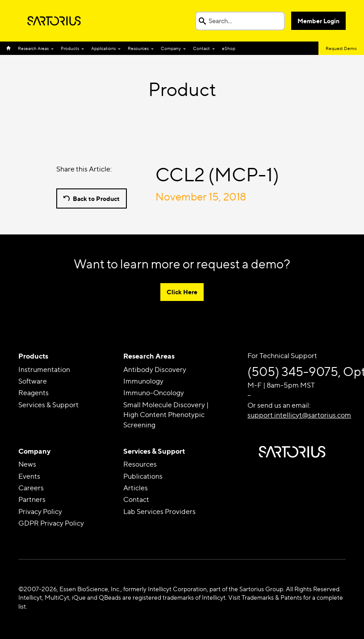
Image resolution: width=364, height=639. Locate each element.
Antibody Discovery (155, 370)
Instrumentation (44, 370)
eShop (229, 48)
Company (171, 48)
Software (33, 381)
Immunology (143, 381)
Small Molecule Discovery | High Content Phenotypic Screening (166, 415)
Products (70, 48)
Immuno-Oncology (154, 393)
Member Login (318, 21)
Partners (32, 499)
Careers (31, 488)
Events (29, 476)
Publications (143, 476)
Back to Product (96, 198)
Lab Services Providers (159, 512)
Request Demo (341, 48)
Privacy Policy (40, 512)
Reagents (33, 393)
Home (10, 48)
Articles (136, 488)
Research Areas (33, 48)
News (27, 464)
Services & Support (48, 405)
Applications (103, 48)
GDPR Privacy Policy (51, 523)
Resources (138, 48)
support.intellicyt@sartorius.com (299, 415)
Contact (201, 48)
